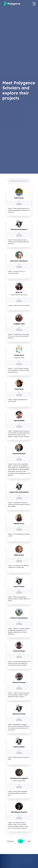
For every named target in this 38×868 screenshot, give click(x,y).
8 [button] (20, 841)
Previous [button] (10, 841)
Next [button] (29, 841)
